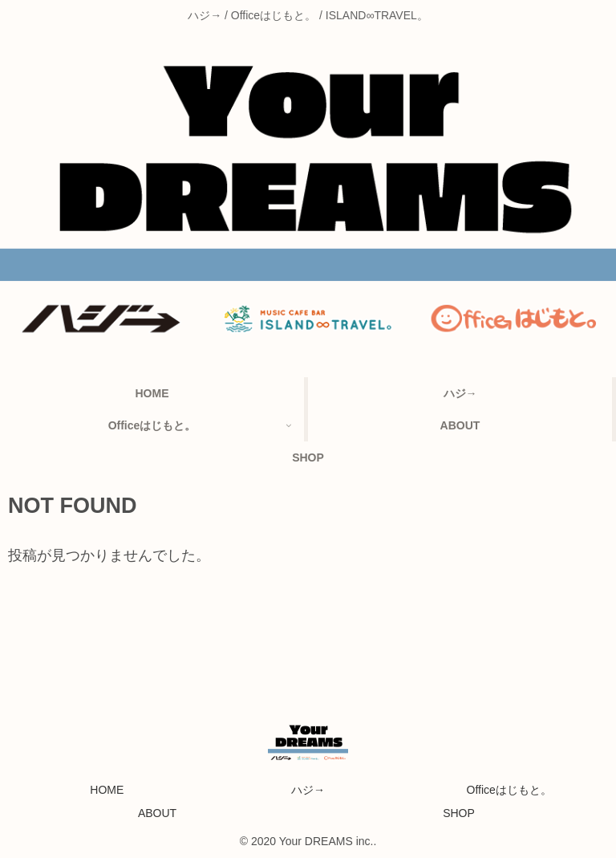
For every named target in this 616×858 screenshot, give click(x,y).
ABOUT (157, 813)
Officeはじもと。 (509, 790)
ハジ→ (308, 790)
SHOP (459, 813)
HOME (107, 790)
